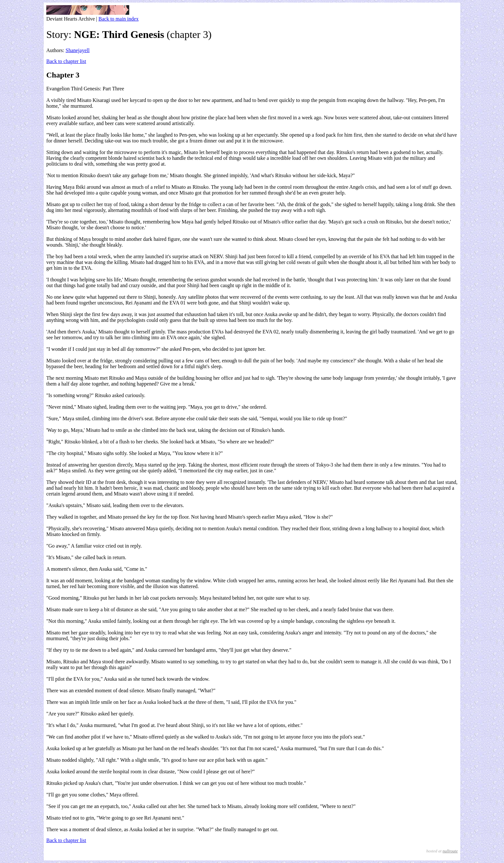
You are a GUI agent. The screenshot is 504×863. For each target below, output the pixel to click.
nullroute (450, 851)
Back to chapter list (66, 61)
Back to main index (118, 19)
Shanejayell (78, 50)
